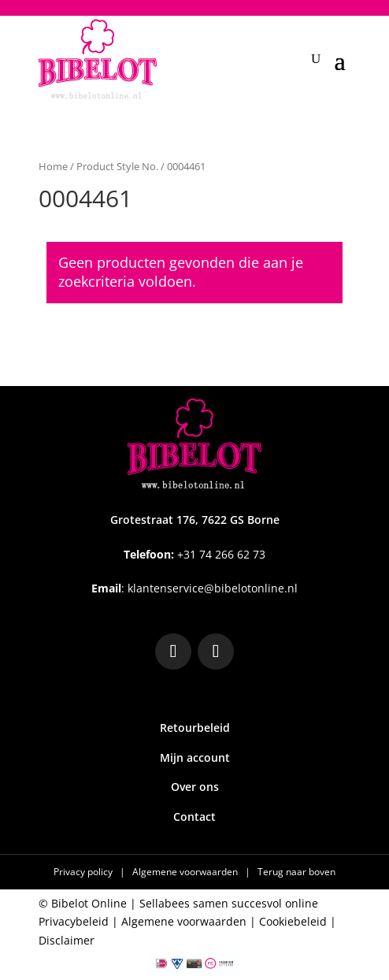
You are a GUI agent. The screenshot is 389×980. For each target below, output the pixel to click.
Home (53, 166)
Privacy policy (84, 872)
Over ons (195, 787)
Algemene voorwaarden (186, 872)
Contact (194, 817)
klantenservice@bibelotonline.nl (213, 588)
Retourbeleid (195, 728)
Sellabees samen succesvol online (229, 903)
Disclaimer (67, 940)
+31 (194, 554)
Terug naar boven (296, 872)
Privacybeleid (74, 921)
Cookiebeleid (293, 921)
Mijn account (195, 757)
